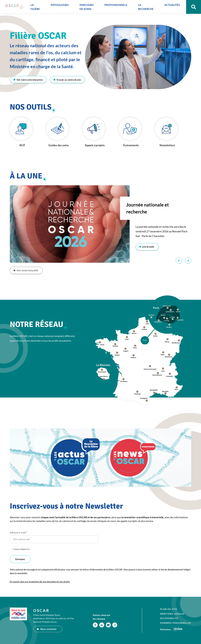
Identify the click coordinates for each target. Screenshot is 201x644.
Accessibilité (169, 618)
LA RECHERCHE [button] (143, 8)
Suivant (188, 261)
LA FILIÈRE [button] (32, 8)
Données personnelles (176, 623)
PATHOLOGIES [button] (57, 6)
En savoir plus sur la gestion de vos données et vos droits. (40, 582)
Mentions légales (172, 614)
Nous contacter (49, 629)
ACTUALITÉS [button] (169, 6)
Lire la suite (149, 247)
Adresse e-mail (18, 533)
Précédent (179, 261)
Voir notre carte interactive (30, 80)
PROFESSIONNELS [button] (113, 6)
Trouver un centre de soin (69, 80)
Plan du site (169, 609)
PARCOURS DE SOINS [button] (84, 8)
